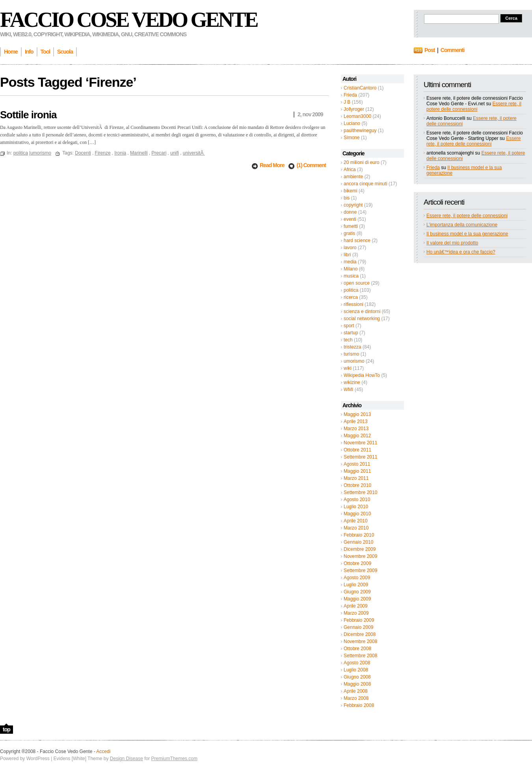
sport (349, 326)
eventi (350, 219)
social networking (362, 319)
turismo (351, 354)
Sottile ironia (28, 115)
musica (351, 276)
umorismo (354, 361)
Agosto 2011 (357, 464)
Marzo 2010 (356, 528)
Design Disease (126, 759)
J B (347, 102)
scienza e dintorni (362, 311)
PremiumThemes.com (174, 759)
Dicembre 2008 (360, 634)
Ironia (120, 153)
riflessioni (353, 304)
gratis (349, 233)
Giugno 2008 (357, 677)
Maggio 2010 (357, 514)
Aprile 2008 (356, 691)
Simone (352, 138)
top (7, 729)
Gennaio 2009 (358, 627)
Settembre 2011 (360, 457)
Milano (351, 269)
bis (347, 198)
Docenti (83, 153)
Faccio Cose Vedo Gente (129, 20)
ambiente (353, 177)
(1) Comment (311, 165)
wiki (348, 368)
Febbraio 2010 (359, 535)
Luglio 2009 (356, 585)
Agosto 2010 (357, 500)
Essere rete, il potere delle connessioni (474, 106)
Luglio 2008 (356, 670)
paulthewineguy (360, 131)
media (350, 262)
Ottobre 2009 (357, 563)
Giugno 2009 (357, 592)
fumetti (351, 226)
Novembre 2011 (360, 443)
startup (351, 333)
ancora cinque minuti (366, 184)
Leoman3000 (357, 116)
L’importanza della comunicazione (462, 225)
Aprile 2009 (356, 606)
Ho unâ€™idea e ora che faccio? (461, 252)
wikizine (352, 382)
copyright (353, 205)
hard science (357, 241)
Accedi (103, 751)
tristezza (352, 347)
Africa (350, 170)
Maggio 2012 (357, 436)
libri (347, 255)
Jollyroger (354, 109)
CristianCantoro (360, 88)
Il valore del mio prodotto (452, 243)
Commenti (452, 50)
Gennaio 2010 (358, 542)
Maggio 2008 (357, 684)
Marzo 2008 (356, 698)
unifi (175, 153)
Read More (273, 165)
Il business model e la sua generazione (467, 234)
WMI (349, 390)
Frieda (350, 95)
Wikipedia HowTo (362, 375)
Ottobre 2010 (357, 485)
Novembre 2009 (360, 556)
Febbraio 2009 (359, 620)
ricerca (351, 297)
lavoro (350, 248)
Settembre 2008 (360, 656)
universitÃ (194, 153)
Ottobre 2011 (357, 450)
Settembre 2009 (360, 571)
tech (348, 340)
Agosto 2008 (357, 663)
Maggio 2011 (357, 471)
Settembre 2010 (360, 492)
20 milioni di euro (362, 162)
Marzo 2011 (356, 478)
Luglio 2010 (356, 507)
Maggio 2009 (357, 599)
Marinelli (139, 153)
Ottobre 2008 (357, 649)
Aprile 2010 (356, 521)
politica (351, 290)
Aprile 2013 (356, 421)
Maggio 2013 (357, 414)
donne (350, 212)
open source (357, 283)
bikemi (351, 191)
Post (430, 50)
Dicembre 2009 (360, 549)
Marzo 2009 (356, 613)
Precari (159, 153)
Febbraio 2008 (359, 705)
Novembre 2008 (360, 641)
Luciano (352, 123)
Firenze (103, 153)
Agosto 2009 (357, 578)
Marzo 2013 (356, 429)
